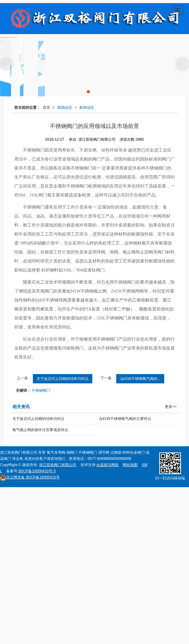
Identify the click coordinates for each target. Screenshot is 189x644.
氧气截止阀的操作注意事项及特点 (40, 430)
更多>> (171, 407)
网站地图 (130, 465)
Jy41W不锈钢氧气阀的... (140, 379)
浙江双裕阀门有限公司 (58, 465)
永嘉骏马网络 (108, 465)
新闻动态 (65, 108)
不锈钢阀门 (41, 390)
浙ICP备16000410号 (30, 477)
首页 (46, 108)
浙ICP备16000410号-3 (37, 471)
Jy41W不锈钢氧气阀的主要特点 (125, 419)
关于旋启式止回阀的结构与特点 (63, 379)
